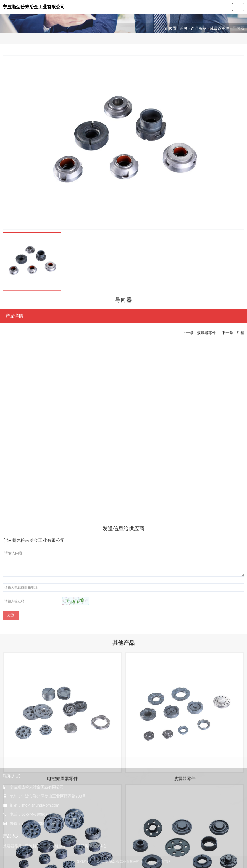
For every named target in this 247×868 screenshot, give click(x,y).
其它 (103, 846)
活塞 (240, 334)
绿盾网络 (164, 862)
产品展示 (199, 28)
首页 (184, 28)
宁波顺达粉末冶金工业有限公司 (34, 7)
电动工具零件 (85, 846)
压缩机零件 (35, 846)
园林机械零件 (59, 846)
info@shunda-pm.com (40, 805)
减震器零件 (220, 28)
